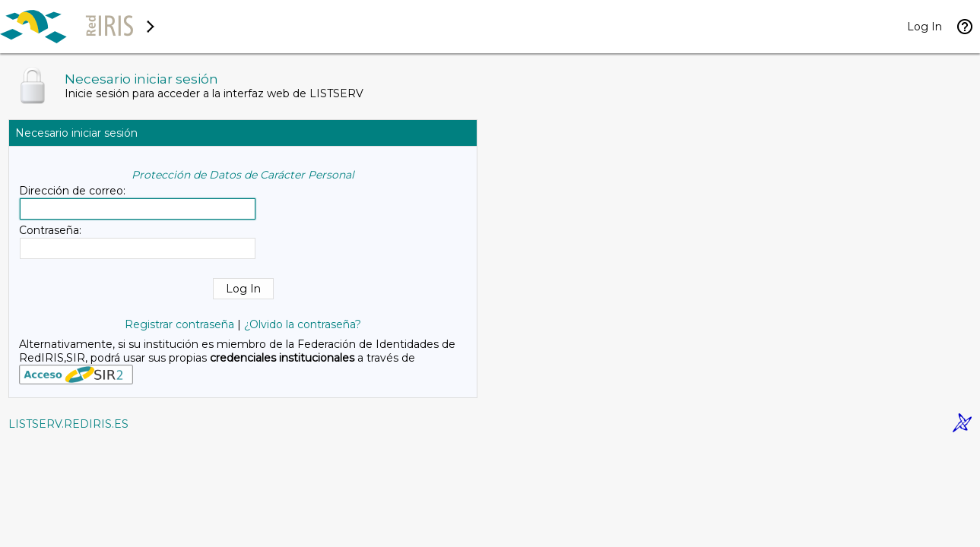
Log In (924, 27)
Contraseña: (50, 230)
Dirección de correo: (72, 191)
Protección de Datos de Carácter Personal (243, 175)
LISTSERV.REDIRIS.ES (68, 424)
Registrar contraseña (179, 324)
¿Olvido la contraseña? (303, 324)
